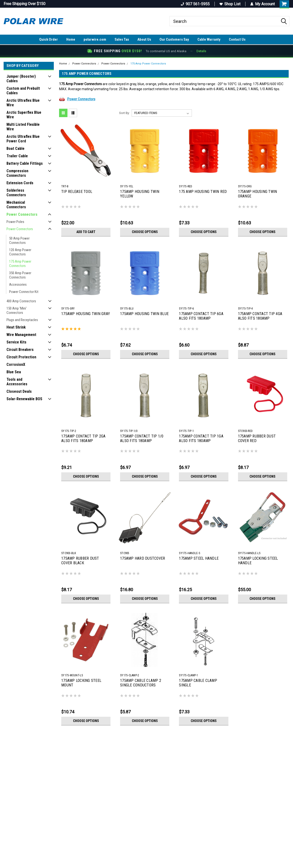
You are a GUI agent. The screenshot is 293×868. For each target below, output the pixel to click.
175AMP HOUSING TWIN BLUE (144, 314)
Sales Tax (122, 39)
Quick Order (49, 39)
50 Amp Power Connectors (19, 241)
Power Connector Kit (24, 292)
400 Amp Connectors (21, 301)
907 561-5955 (195, 4)
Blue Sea (14, 372)
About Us (144, 39)
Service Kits (16, 342)
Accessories (18, 285)
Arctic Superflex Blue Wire (24, 115)
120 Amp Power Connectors (20, 252)
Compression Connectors (17, 173)
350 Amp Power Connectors (20, 275)
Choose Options (145, 232)
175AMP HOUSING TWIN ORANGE (258, 194)
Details (201, 51)
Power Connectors (22, 214)
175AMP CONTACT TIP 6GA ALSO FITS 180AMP (201, 316)
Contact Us (237, 39)
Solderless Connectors (16, 193)
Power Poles (15, 222)
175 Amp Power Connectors (20, 264)
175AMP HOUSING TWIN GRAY (86, 314)
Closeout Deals (19, 391)
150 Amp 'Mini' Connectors (17, 310)
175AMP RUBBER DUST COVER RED (257, 438)
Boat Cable (15, 149)
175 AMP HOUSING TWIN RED (203, 192)
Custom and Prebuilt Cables (23, 91)
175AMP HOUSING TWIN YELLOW (140, 194)
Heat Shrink (16, 327)
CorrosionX (16, 364)
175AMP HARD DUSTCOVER (143, 558)
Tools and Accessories (17, 382)
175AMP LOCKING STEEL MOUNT (81, 683)
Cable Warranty (209, 39)
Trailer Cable (17, 156)
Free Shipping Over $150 (24, 4)
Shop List (230, 4)
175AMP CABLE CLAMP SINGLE (198, 683)
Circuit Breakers (20, 350)
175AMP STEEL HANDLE (199, 558)
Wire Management (21, 335)
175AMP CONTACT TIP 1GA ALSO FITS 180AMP (201, 438)
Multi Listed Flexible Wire (23, 127)
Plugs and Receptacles (22, 320)
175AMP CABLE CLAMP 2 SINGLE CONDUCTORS (141, 683)
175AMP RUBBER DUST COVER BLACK (80, 561)
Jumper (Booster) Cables (21, 79)
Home (71, 39)
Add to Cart (86, 232)
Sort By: (124, 113)
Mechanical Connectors (16, 205)
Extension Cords (20, 183)
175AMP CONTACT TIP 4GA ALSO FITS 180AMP (260, 316)
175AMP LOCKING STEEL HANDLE (258, 561)
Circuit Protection (21, 357)
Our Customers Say (174, 39)
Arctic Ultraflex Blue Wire (23, 103)
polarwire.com (95, 39)
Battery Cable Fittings (25, 163)
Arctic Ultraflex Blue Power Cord (23, 139)
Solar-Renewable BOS (24, 399)
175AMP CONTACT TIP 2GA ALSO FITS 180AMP (83, 438)
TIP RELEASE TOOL (77, 192)
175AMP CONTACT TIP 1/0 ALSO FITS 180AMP (142, 438)
